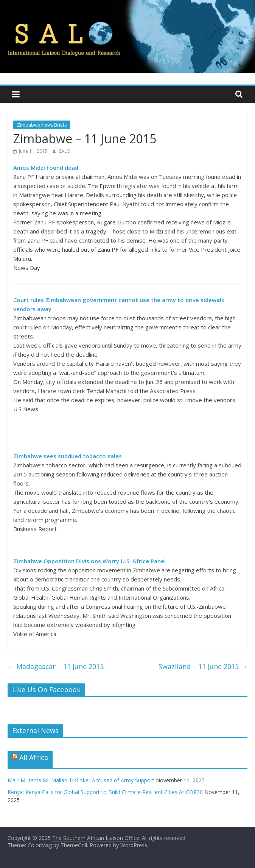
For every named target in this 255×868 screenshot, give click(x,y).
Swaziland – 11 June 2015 (203, 666)
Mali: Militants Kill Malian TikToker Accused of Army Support (81, 780)
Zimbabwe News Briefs (42, 125)
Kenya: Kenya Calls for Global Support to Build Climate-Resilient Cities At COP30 (105, 792)
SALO (65, 151)
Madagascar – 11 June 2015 (56, 666)
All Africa (34, 757)
